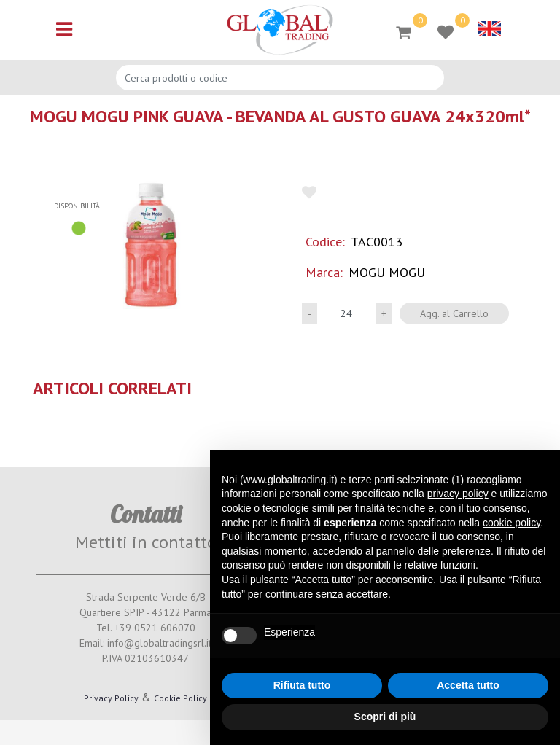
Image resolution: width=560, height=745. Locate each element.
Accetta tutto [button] (468, 685)
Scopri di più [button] (385, 717)
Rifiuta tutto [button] (302, 685)
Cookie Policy (180, 698)
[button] (151, 245)
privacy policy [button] (458, 494)
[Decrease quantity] (310, 313)
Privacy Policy (111, 698)
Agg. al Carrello (454, 313)
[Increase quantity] (384, 313)
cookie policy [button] (512, 523)
